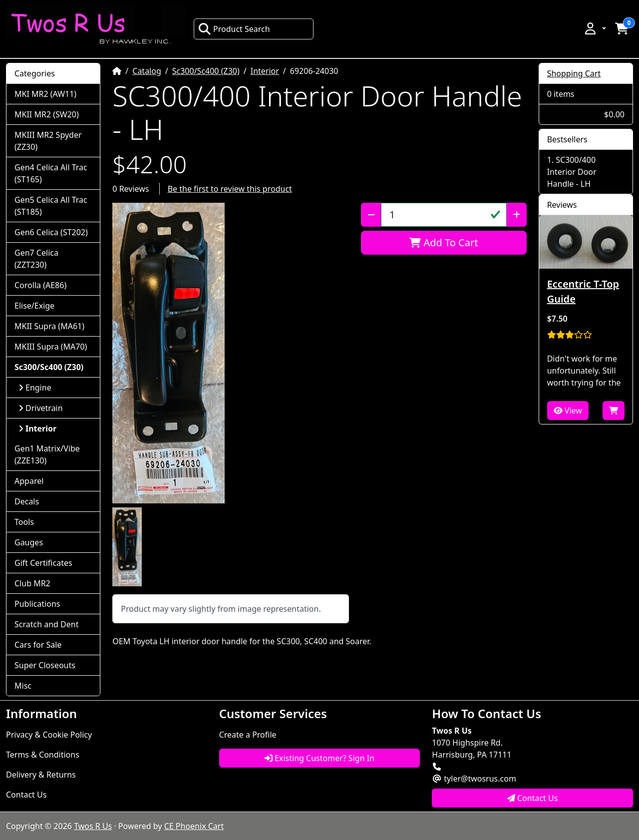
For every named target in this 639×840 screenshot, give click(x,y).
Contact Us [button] (533, 798)
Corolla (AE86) (40, 285)
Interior (265, 71)
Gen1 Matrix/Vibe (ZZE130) (47, 454)
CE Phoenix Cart (194, 826)
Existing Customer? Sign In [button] (319, 758)
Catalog (147, 71)
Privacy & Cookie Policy (49, 735)
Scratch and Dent (46, 624)
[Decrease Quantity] (371, 215)
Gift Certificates (43, 563)
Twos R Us (93, 826)
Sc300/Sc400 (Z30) (206, 71)
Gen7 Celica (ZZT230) (36, 259)
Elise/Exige (34, 306)
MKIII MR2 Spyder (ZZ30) (48, 141)
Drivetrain (41, 408)
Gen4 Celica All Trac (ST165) (51, 173)
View (568, 411)
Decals (27, 501)
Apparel (29, 481)
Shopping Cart (574, 73)
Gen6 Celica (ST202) (51, 232)
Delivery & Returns (41, 775)
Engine (35, 388)
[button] (595, 28)
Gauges (29, 542)
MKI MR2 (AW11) (45, 94)
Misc (23, 686)
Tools (24, 522)
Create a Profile (248, 735)
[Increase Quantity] (516, 215)
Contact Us (26, 795)
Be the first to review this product (230, 189)
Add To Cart (444, 242)
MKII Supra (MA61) (49, 326)
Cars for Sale (38, 645)
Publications (37, 604)
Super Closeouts (45, 665)
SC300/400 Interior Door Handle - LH (572, 172)
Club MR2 (32, 583)
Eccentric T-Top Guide (583, 291)
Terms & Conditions (43, 755)
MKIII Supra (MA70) (51, 347)
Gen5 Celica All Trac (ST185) (51, 206)
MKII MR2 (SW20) (47, 114)
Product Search (234, 29)
